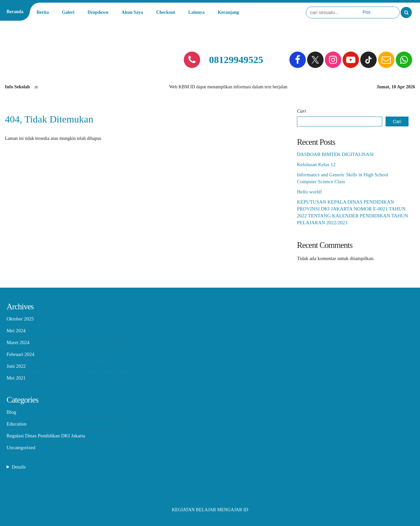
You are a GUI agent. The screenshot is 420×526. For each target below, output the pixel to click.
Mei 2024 (16, 331)
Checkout (166, 12)
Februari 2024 (21, 354)
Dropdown (98, 12)
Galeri (68, 12)
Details (19, 467)
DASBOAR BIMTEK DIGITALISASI (335, 154)
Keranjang (228, 12)
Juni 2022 (16, 366)
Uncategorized (21, 448)
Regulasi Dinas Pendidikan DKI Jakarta (46, 436)
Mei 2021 (16, 378)
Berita (42, 12)
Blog (11, 412)
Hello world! (310, 192)
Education (17, 424)
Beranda (15, 12)
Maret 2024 (18, 342)
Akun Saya (132, 12)
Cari (302, 111)
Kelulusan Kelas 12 (316, 164)
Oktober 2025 (20, 319)
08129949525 (236, 60)
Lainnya (197, 12)
